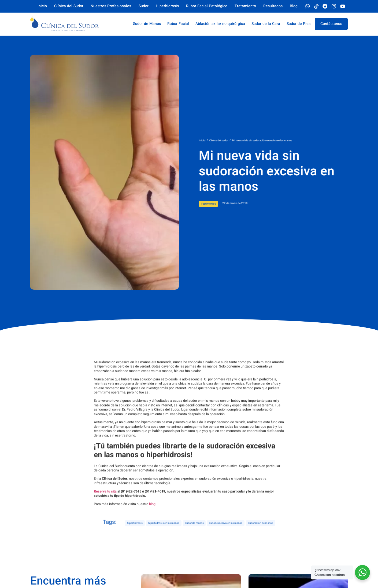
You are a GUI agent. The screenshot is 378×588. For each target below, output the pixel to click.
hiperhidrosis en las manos (164, 529)
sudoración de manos (261, 529)
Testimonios (236, 204)
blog (152, 541)
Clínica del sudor (246, 141)
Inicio (230, 141)
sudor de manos (194, 529)
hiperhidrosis (135, 529)
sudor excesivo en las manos (226, 529)
